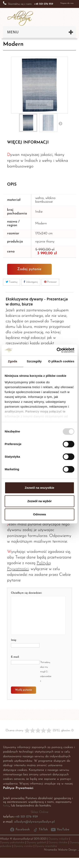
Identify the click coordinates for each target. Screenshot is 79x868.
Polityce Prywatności (18, 788)
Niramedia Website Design (60, 850)
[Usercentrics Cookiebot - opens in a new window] (57, 350)
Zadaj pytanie (29, 269)
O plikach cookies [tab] (61, 361)
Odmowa (39, 514)
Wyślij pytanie (23, 690)
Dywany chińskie (58, 842)
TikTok (40, 830)
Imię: (14, 640)
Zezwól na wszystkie (39, 488)
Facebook (20, 830)
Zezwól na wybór (39, 501)
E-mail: (15, 657)
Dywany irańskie (23, 846)
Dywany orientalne (46, 846)
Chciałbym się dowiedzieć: (26, 593)
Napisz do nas (67, 3)
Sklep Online (39, 812)
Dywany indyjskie (59, 839)
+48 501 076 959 (26, 817)
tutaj (6, 806)
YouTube (60, 830)
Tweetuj (12, 282)
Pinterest (50, 282)
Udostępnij (31, 282)
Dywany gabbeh (36, 842)
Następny (60, 123)
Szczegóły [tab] (34, 361)
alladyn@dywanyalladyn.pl (34, 822)
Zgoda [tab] (13, 361)
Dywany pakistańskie (12, 842)
